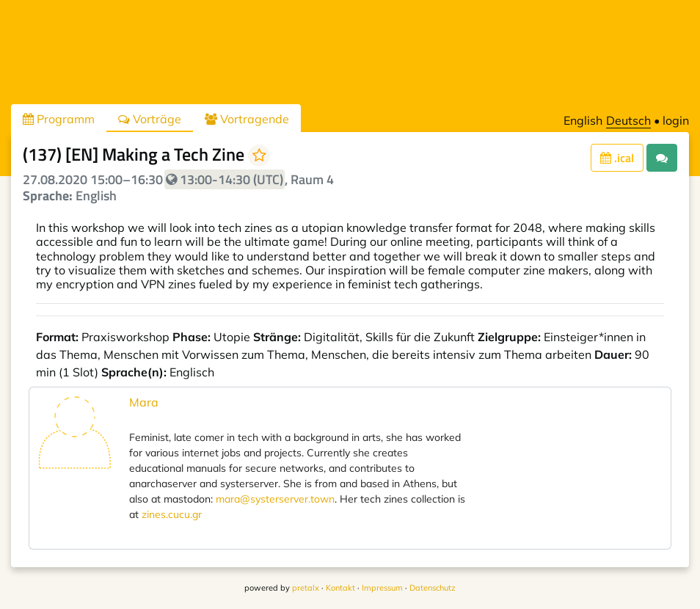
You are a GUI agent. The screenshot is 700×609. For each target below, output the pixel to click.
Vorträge (150, 119)
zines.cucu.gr (172, 514)
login (676, 120)
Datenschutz (433, 588)
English (583, 120)
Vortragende (247, 119)
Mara (144, 402)
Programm (59, 119)
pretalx (306, 588)
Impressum (382, 588)
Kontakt (340, 588)
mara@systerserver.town (275, 499)
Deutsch (628, 120)
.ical (617, 158)
